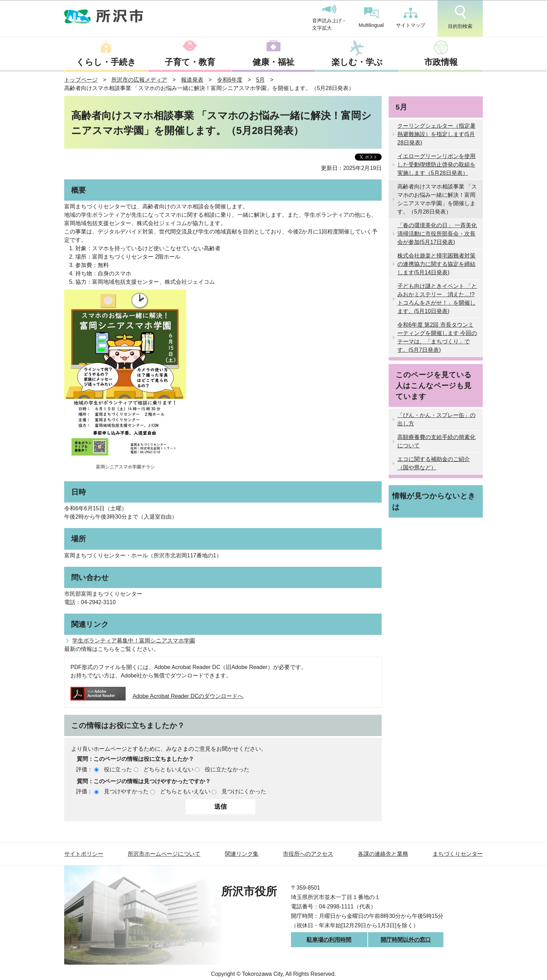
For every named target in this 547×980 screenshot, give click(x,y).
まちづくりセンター (458, 854)
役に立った (118, 769)
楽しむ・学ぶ (357, 62)
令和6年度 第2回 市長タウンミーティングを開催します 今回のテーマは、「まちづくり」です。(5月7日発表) (437, 337)
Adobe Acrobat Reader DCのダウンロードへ (157, 696)
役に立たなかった (227, 769)
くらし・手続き (106, 62)
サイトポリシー (84, 854)
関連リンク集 (242, 854)
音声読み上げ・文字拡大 (329, 18)
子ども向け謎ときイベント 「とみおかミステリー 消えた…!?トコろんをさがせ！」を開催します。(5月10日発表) (437, 299)
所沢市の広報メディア (139, 80)
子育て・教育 (190, 62)
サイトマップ (411, 18)
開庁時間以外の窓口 (406, 940)
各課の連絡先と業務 (383, 854)
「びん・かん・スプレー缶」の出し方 (436, 419)
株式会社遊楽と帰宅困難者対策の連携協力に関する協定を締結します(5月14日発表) (436, 264)
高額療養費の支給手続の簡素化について (436, 441)
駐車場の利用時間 (329, 940)
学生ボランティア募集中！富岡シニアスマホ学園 (134, 641)
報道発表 (192, 80)
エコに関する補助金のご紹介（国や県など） (434, 463)
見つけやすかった (126, 791)
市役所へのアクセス (308, 854)
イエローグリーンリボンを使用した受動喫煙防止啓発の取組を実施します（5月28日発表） (436, 165)
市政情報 (441, 62)
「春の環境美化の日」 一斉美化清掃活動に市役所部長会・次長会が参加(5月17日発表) (437, 234)
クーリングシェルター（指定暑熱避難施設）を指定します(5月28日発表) (436, 134)
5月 (260, 80)
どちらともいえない (168, 769)
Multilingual (371, 18)
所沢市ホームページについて (164, 854)
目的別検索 (460, 17)
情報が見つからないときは (434, 501)
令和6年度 (230, 80)
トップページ (81, 80)
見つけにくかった (244, 791)
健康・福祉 (273, 62)
